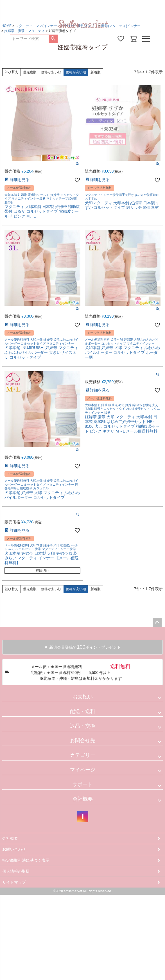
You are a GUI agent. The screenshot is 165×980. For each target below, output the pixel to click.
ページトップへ (157, 623)
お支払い (83, 697)
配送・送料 (83, 711)
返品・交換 (83, 726)
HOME (6, 26)
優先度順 (30, 72)
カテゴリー (83, 755)
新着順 (96, 72)
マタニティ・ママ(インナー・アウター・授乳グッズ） (56, 26)
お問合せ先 (83, 741)
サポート (83, 784)
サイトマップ (14, 882)
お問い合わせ (14, 849)
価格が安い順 (51, 72)
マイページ (83, 770)
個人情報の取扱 (16, 871)
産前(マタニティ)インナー (121, 26)
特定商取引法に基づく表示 (26, 860)
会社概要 (83, 799)
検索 (53, 39)
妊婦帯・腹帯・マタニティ (24, 31)
